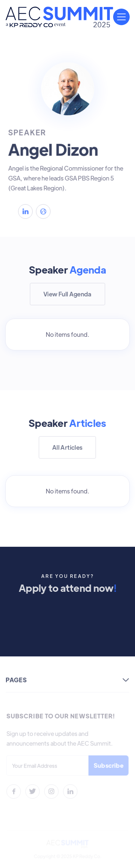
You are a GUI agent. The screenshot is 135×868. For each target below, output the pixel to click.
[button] (121, 17)
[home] (59, 17)
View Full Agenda (67, 294)
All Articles (68, 447)
